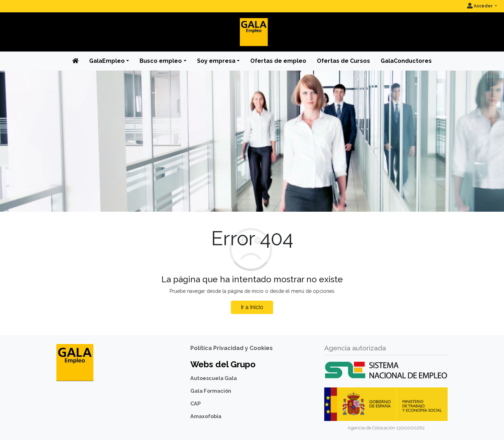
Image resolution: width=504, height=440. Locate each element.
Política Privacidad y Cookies (232, 348)
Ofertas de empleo (278, 61)
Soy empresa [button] (216, 61)
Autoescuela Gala (214, 378)
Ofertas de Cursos (343, 61)
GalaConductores (406, 61)
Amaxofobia (206, 416)
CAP (195, 403)
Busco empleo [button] (161, 61)
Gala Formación (211, 391)
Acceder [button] (480, 6)
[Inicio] (252, 26)
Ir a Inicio (252, 307)
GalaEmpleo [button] (107, 61)
